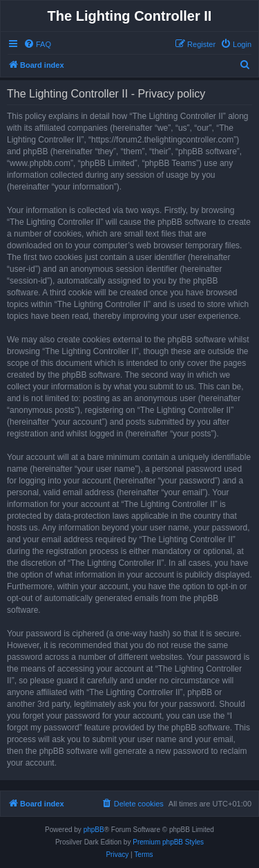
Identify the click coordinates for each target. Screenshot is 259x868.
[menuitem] (37, 44)
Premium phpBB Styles (168, 842)
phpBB (94, 830)
